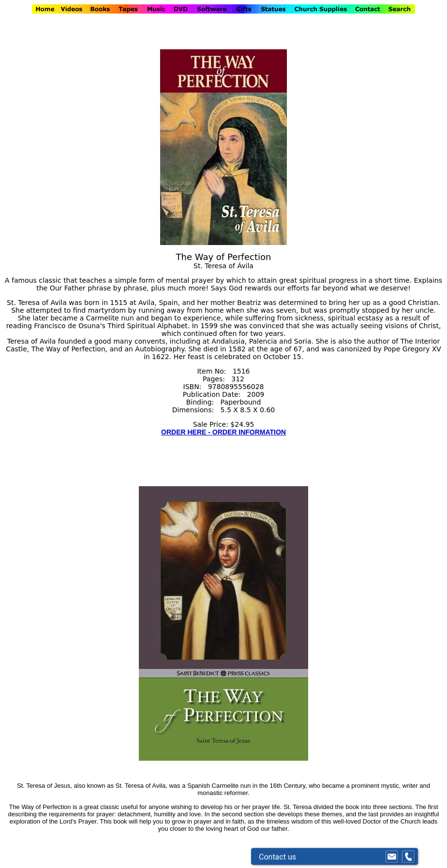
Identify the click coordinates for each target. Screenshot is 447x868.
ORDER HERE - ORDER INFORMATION (223, 432)
